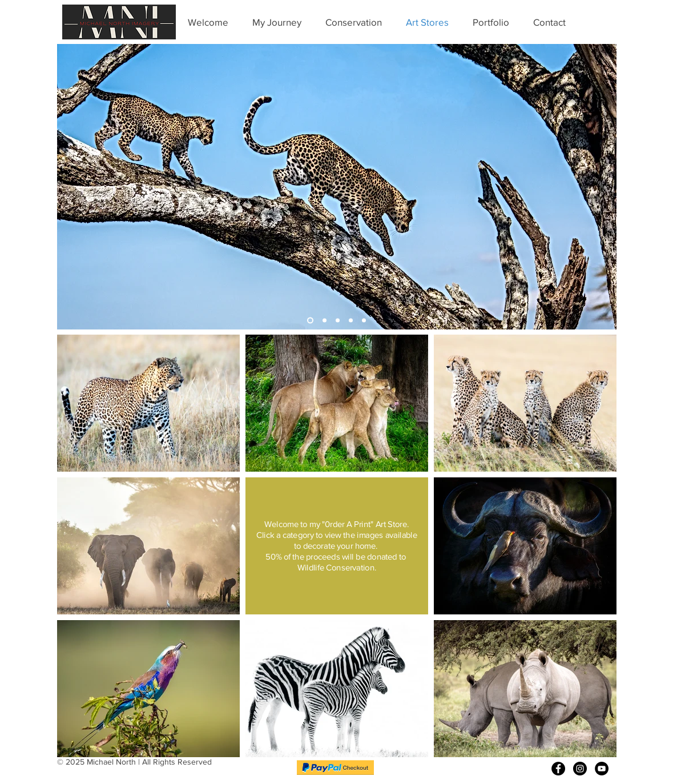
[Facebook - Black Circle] (558, 769)
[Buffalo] (351, 321)
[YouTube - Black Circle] (602, 769)
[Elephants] (325, 321)
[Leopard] (310, 321)
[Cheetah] (338, 321)
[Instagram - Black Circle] (580, 769)
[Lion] (364, 321)
